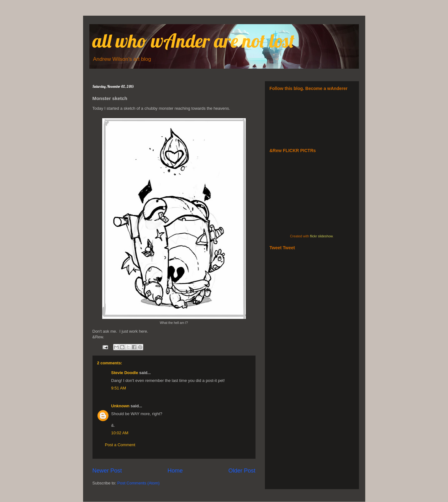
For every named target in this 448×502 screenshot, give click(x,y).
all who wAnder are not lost (194, 41)
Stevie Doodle (125, 373)
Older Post (242, 471)
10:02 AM (120, 433)
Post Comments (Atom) (138, 483)
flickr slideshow (321, 236)
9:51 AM (119, 388)
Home (175, 471)
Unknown (121, 406)
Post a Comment (120, 445)
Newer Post (107, 471)
